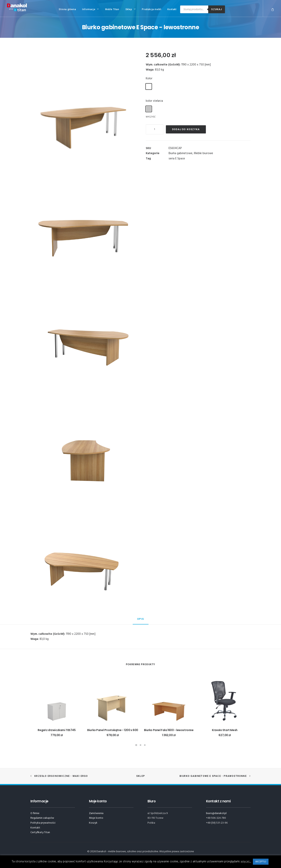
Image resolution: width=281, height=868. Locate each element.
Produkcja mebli (152, 9)
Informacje (91, 9)
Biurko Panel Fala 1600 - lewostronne (169, 730)
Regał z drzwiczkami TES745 (57, 730)
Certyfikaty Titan (40, 832)
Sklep (131, 9)
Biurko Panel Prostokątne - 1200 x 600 (113, 730)
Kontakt (172, 9)
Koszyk (93, 823)
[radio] (149, 87)
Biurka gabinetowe (181, 153)
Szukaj (217, 9)
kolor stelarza (154, 101)
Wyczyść (151, 117)
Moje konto (96, 818)
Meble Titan (112, 9)
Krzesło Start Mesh (225, 730)
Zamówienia (96, 813)
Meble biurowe (203, 153)
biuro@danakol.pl (216, 813)
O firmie (35, 813)
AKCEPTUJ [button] (261, 862)
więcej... (246, 862)
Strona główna (67, 9)
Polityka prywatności (43, 823)
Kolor (149, 79)
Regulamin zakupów (42, 818)
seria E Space (177, 159)
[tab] (141, 621)
